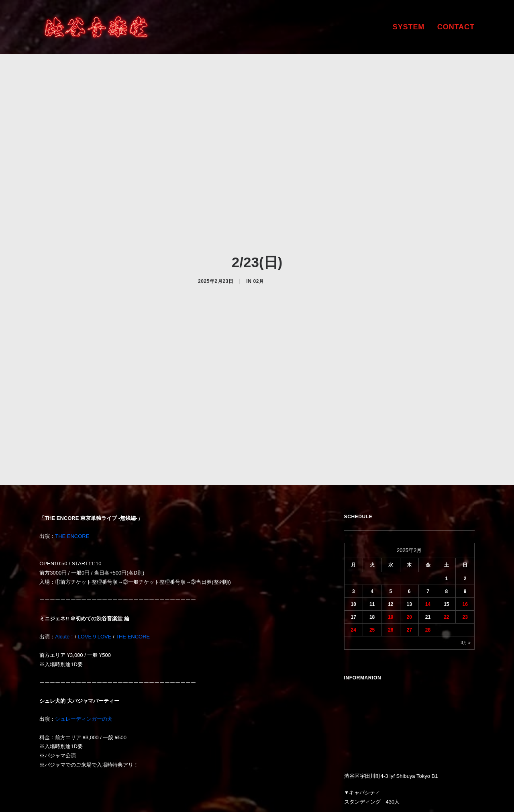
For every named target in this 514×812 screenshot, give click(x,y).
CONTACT (456, 27)
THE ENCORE (72, 472)
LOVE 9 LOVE (95, 573)
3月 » (465, 578)
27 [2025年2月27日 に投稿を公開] (409, 566)
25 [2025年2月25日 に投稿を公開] (372, 566)
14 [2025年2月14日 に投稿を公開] (428, 540)
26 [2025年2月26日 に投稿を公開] (391, 566)
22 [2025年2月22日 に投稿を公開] (446, 553)
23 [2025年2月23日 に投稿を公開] (465, 553)
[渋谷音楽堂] (96, 27)
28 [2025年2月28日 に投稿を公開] (428, 566)
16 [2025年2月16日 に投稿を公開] (465, 540)
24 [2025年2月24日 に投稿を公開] (354, 566)
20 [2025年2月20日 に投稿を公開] (409, 553)
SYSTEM (409, 27)
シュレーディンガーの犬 (84, 655)
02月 (258, 249)
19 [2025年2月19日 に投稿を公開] (391, 553)
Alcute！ (65, 573)
